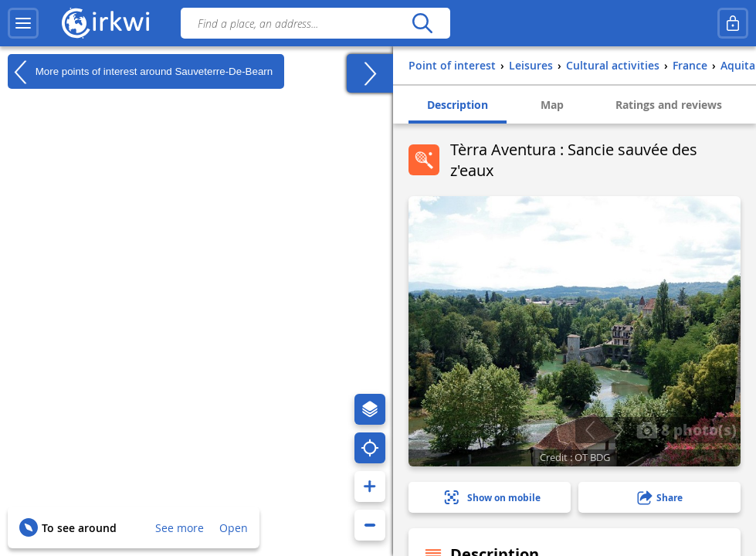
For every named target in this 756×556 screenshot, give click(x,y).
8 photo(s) (687, 429)
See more (180, 528)
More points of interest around (140, 72)
